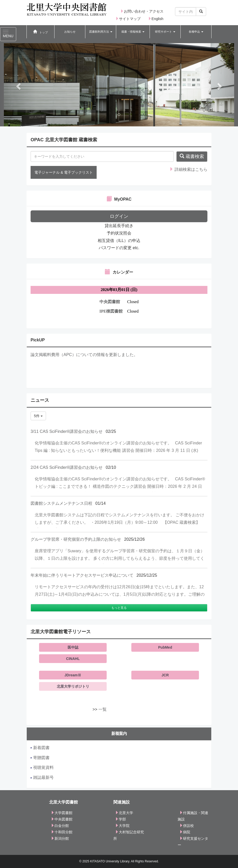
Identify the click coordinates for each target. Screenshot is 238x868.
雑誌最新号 (42, 777)
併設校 (187, 826)
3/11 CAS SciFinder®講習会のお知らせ (67, 431)
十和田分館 (62, 832)
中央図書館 (62, 819)
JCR (165, 675)
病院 (185, 832)
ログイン (119, 216)
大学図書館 (62, 813)
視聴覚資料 (42, 767)
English (156, 19)
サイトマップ (128, 19)
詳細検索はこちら (188, 169)
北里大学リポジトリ (73, 686)
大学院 (122, 826)
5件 (38, 416)
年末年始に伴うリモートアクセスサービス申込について (82, 575)
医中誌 (73, 647)
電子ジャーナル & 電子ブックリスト (64, 172)
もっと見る (119, 608)
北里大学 (124, 813)
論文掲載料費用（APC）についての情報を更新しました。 (84, 355)
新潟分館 (60, 838)
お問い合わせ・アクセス (142, 11)
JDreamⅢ (73, 675)
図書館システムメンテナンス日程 (61, 503)
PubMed (165, 647)
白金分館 (60, 826)
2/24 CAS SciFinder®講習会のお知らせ (67, 467)
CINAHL (73, 659)
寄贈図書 (40, 758)
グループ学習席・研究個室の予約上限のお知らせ (76, 539)
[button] (101, 32)
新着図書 (40, 748)
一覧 (103, 709)
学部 (121, 819)
